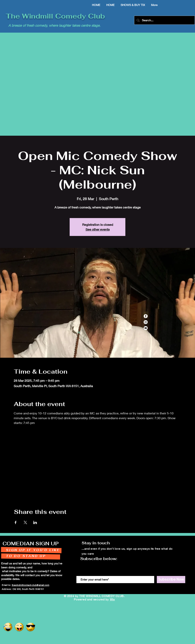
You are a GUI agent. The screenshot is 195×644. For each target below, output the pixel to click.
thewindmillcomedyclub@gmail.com (31, 585)
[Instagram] (146, 322)
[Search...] (164, 20)
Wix (112, 599)
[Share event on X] (25, 522)
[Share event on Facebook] (16, 522)
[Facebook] (146, 316)
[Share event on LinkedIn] (35, 522)
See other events (98, 229)
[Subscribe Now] (171, 580)
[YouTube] (146, 328)
